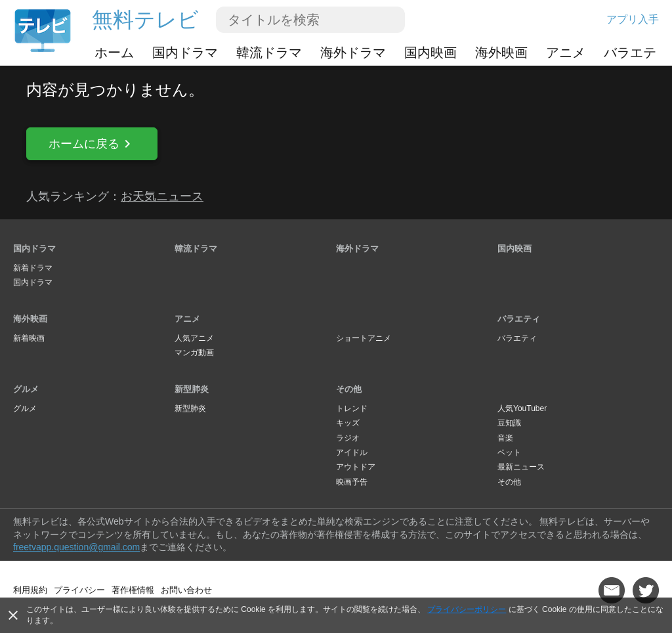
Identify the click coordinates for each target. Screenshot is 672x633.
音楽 (505, 438)
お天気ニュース (162, 196)
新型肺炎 (192, 389)
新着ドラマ (33, 268)
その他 (349, 389)
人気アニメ (194, 338)
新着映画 (29, 338)
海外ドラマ (353, 53)
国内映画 (430, 53)
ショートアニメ (364, 338)
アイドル (352, 452)
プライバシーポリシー (467, 609)
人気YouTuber (522, 408)
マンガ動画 (194, 353)
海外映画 (501, 53)
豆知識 (509, 423)
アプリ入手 (633, 19)
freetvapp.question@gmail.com (76, 547)
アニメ (566, 53)
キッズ (348, 423)
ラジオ (348, 438)
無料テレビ (145, 20)
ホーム (114, 53)
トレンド (352, 408)
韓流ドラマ (269, 53)
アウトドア (356, 467)
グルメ (26, 389)
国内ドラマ (185, 53)
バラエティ (637, 53)
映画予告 (352, 482)
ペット (509, 452)
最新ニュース (521, 467)
